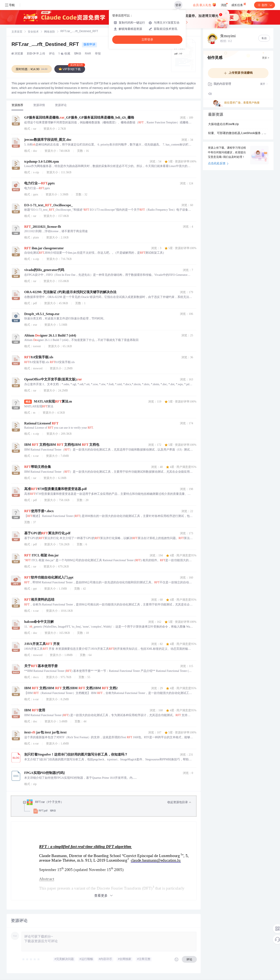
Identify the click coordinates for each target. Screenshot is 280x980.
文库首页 (17, 32)
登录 (178, 5)
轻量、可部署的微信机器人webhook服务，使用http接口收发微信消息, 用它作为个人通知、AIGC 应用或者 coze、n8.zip (238, 133)
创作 (265, 5)
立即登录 (147, 40)
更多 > (266, 58)
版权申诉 (89, 45)
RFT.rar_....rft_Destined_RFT (46, 45)
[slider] (31, 959)
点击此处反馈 (218, 164)
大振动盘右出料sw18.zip (223, 124)
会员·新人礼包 (204, 5)
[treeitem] (107, 807)
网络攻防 (50, 32)
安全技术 (33, 32)
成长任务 (239, 4)
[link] (17, 32)
